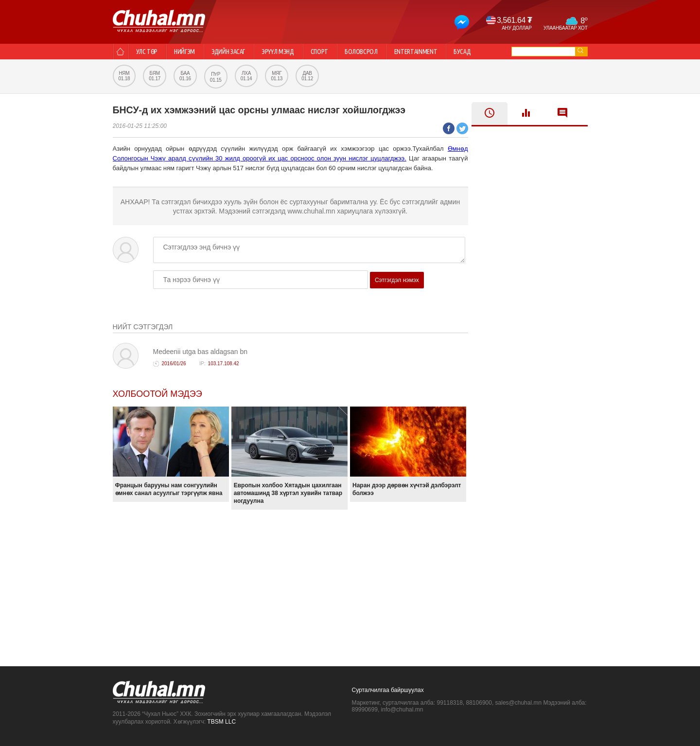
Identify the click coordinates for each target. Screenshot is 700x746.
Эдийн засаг (228, 52)
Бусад (462, 52)
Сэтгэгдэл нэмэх (397, 280)
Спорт (319, 52)
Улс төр (147, 52)
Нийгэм (184, 52)
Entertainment (416, 52)
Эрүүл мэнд (278, 52)
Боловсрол (361, 52)
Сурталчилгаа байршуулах (388, 690)
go (580, 50)
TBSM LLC (221, 722)
